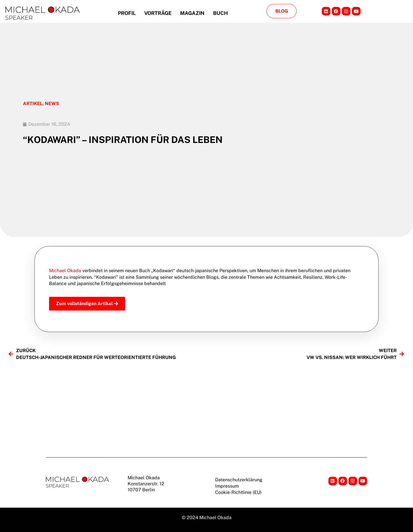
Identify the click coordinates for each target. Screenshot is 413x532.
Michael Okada (65, 271)
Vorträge (158, 13)
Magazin (192, 13)
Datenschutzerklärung (239, 480)
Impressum (227, 486)
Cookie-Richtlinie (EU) (238, 492)
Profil (127, 13)
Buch (221, 13)
